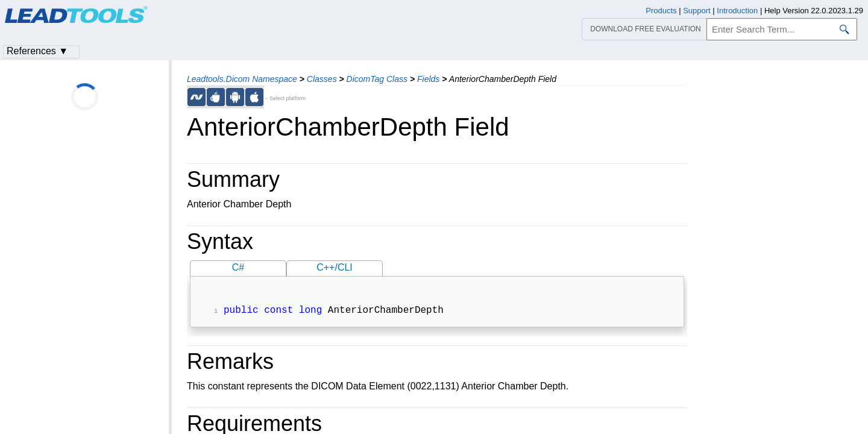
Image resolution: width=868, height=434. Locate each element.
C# (238, 267)
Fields (428, 79)
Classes (322, 79)
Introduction (737, 11)
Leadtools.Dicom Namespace (242, 79)
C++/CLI (335, 267)
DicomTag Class (377, 79)
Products (661, 11)
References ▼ (37, 51)
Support (697, 11)
